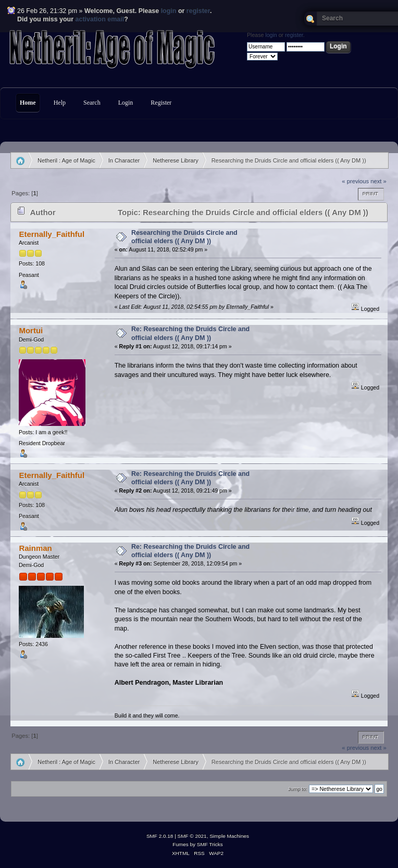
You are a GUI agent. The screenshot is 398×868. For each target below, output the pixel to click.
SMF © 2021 (192, 836)
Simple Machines (229, 836)
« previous (355, 181)
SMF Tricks (210, 844)
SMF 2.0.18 (160, 836)
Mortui (31, 330)
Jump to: (298, 789)
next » (378, 181)
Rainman (35, 548)
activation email (100, 19)
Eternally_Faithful (52, 234)
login (169, 11)
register (198, 11)
